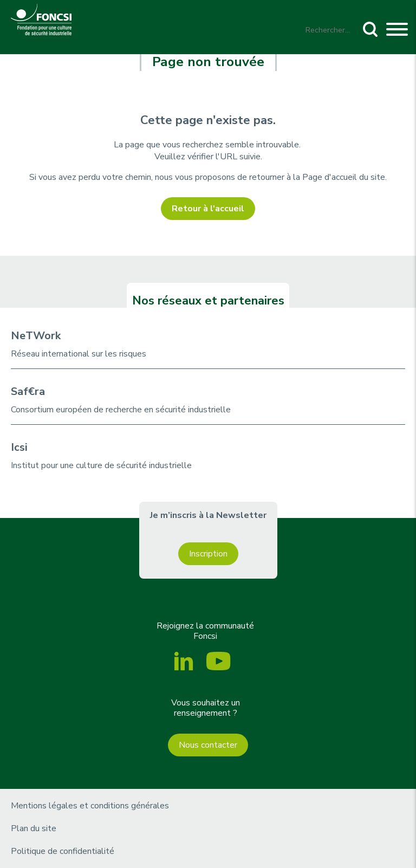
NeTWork (36, 336)
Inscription (208, 554)
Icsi (19, 447)
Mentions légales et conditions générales (90, 806)
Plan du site (34, 828)
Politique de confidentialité (63, 851)
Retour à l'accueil (208, 209)
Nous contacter (208, 745)
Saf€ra (28, 391)
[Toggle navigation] (397, 31)
